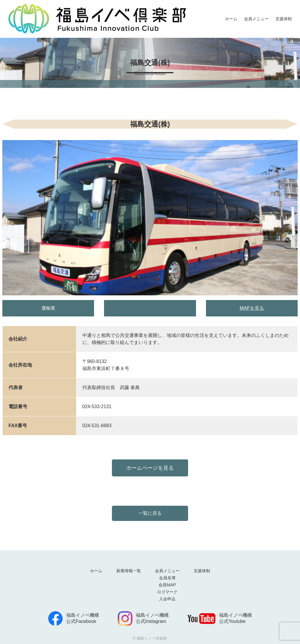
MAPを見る (252, 308)
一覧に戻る (150, 513)
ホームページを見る (150, 468)
